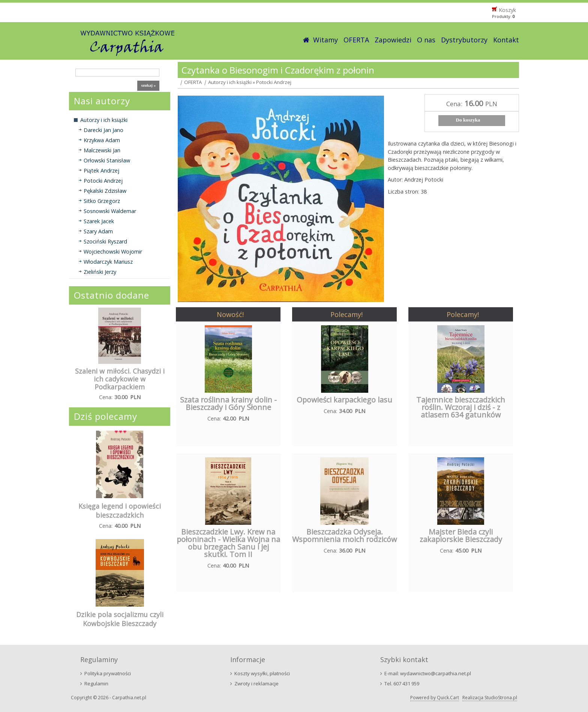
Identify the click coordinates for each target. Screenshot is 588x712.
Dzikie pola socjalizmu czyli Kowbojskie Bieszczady (120, 619)
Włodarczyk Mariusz (108, 262)
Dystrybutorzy (464, 40)
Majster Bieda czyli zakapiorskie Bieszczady (461, 536)
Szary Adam (98, 231)
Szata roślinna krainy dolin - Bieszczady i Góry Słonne (228, 403)
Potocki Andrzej (103, 181)
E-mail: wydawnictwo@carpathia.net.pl (428, 673)
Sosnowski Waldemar (110, 211)
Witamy (325, 40)
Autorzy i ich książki (104, 120)
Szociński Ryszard (105, 241)
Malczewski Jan (102, 150)
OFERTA (356, 40)
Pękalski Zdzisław (105, 191)
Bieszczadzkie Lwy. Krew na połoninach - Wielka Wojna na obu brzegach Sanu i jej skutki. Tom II (228, 543)
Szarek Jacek (99, 221)
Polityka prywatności (108, 673)
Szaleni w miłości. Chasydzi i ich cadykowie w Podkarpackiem (120, 379)
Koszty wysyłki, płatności (262, 673)
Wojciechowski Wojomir (113, 252)
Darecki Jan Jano (103, 130)
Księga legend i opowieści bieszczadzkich (120, 511)
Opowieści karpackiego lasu (344, 400)
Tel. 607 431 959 (402, 683)
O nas (426, 40)
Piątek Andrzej (101, 170)
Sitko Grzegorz (102, 201)
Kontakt (506, 40)
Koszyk (507, 10)
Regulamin (96, 683)
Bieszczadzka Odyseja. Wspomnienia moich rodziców (344, 536)
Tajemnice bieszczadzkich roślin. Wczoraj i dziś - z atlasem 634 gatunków (461, 407)
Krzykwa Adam (102, 140)
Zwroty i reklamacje (256, 683)
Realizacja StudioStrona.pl (490, 698)
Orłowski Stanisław (107, 160)
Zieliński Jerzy (100, 272)
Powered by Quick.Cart (435, 698)
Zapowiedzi (393, 40)
